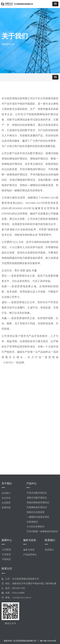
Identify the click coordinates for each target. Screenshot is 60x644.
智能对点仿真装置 (36, 512)
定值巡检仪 (32, 522)
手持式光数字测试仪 (37, 493)
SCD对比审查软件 (36, 527)
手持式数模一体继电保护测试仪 (42, 531)
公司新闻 (6, 550)
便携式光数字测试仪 (37, 498)
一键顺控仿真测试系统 (38, 517)
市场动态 (6, 559)
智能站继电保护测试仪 (38, 503)
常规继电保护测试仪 (37, 507)
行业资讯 (6, 554)
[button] (55, 4)
